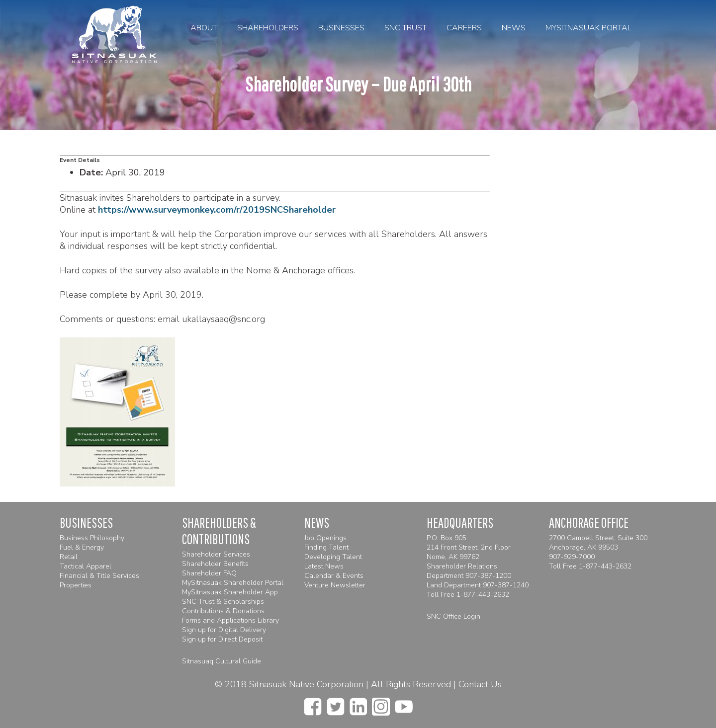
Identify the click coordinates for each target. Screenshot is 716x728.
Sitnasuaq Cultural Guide (222, 661)
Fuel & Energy (82, 547)
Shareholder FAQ (209, 573)
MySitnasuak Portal (588, 28)
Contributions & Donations (223, 611)
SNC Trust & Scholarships (223, 602)
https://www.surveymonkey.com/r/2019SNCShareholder (217, 210)
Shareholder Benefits (215, 564)
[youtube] (404, 704)
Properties (76, 585)
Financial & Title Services (99, 576)
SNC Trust (405, 28)
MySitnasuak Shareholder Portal (233, 583)
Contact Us (480, 684)
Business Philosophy (92, 538)
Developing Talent (333, 557)
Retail (69, 557)
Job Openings (325, 538)
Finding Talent (326, 547)
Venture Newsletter (335, 585)
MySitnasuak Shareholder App (230, 592)
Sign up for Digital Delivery (224, 630)
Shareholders (268, 28)
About (204, 28)
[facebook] (313, 704)
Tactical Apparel (86, 566)
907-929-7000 (572, 557)
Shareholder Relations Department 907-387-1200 (469, 571)
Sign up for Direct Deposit (222, 639)
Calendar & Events (334, 576)
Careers (464, 28)
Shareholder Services (216, 554)
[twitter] (336, 704)
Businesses (341, 28)
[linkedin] (358, 704)
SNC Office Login (453, 616)
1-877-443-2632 (483, 595)
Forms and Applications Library (230, 620)
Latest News (324, 566)
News (514, 28)
